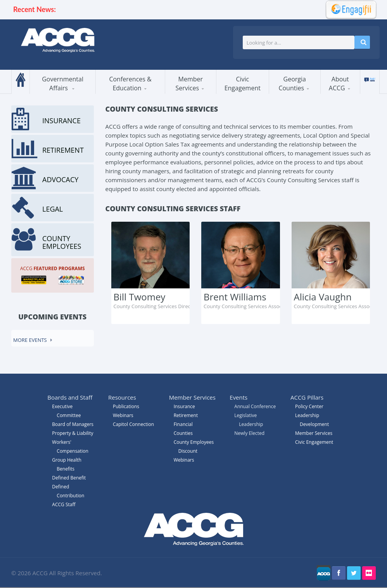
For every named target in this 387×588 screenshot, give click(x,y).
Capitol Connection (133, 424)
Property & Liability (73, 433)
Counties (183, 433)
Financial (183, 424)
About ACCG (339, 84)
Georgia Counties (292, 84)
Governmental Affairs (63, 84)
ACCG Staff (64, 504)
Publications (126, 406)
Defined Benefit (69, 478)
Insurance (184, 406)
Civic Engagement (243, 84)
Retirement (186, 415)
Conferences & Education (130, 84)
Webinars (184, 460)
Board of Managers (73, 424)
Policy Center (309, 406)
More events (30, 340)
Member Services (189, 84)
